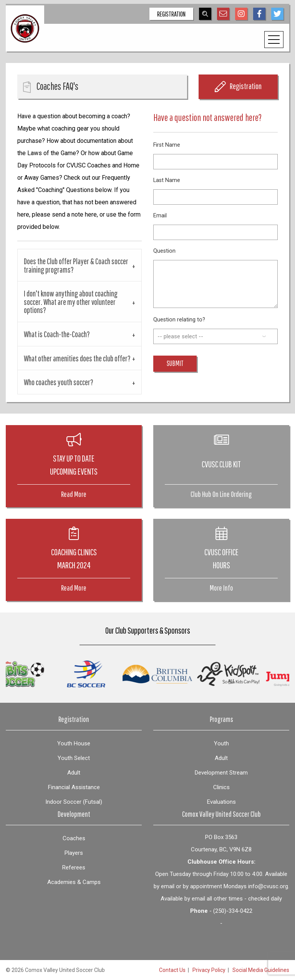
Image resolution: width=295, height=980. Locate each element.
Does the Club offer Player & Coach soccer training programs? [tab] (76, 265)
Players (74, 853)
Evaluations (221, 802)
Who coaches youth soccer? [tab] (59, 382)
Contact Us (172, 970)
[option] (103, 674)
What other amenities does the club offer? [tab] (77, 358)
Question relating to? (179, 320)
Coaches (74, 838)
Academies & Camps (74, 882)
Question (164, 251)
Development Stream (221, 773)
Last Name (167, 180)
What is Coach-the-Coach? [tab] (57, 334)
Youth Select (74, 758)
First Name (167, 145)
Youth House (74, 743)
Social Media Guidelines (261, 970)
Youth (221, 743)
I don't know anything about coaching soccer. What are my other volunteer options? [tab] (71, 301)
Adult (74, 773)
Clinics (221, 787)
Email (160, 216)
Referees (74, 867)
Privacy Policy (209, 970)
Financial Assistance (74, 787)
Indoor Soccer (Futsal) (74, 802)
